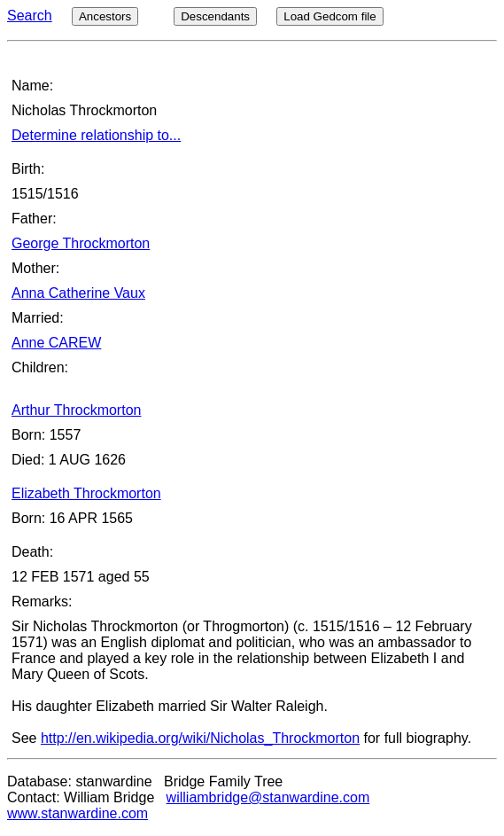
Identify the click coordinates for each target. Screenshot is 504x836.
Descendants (215, 16)
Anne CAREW (56, 343)
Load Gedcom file (330, 16)
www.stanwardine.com (78, 813)
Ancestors (105, 16)
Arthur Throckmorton (76, 410)
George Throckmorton (81, 243)
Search (30, 16)
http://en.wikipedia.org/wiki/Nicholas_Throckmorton (200, 738)
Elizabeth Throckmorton (86, 493)
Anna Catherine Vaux (78, 293)
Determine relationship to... (96, 135)
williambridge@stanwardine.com (268, 797)
